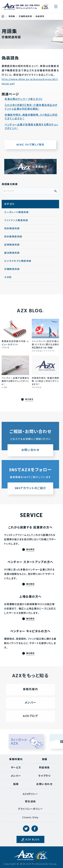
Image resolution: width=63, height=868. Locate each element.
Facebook (35, 829)
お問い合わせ (44, 784)
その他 (8, 277)
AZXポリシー (30, 794)
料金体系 (45, 768)
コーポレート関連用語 (16, 212)
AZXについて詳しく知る (30, 145)
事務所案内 (16, 759)
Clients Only (30, 818)
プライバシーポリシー (30, 809)
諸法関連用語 (12, 253)
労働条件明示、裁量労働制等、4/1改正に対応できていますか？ (31, 117)
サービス (16, 768)
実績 (45, 759)
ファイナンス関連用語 (16, 221)
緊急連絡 (30, 802)
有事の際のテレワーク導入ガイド (24, 99)
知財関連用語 (12, 229)
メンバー (16, 776)
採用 (16, 784)
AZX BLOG (32, 840)
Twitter (26, 829)
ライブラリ (45, 776)
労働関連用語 (12, 269)
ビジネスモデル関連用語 (18, 261)
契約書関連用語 (13, 237)
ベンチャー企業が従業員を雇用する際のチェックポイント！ (31, 127)
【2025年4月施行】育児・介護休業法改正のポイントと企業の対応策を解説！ (31, 107)
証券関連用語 (12, 245)
